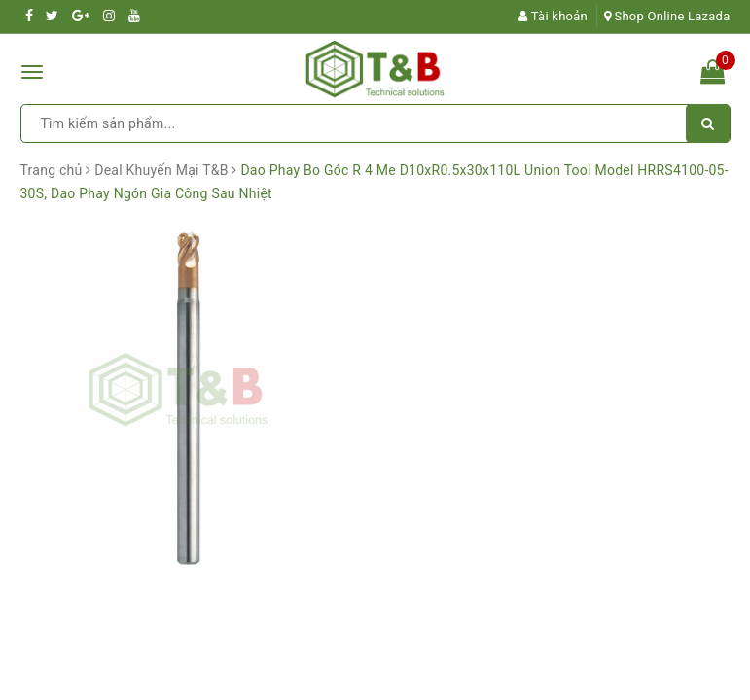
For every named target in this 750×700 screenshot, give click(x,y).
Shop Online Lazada (667, 16)
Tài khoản (553, 16)
